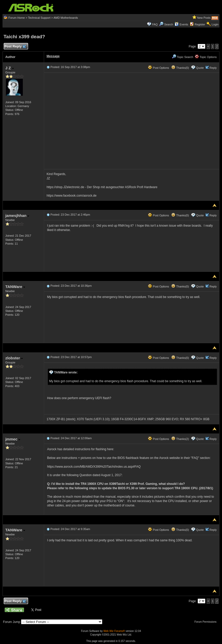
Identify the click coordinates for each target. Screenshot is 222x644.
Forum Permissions (207, 622)
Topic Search (183, 57)
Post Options (158, 68)
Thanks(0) (180, 68)
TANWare (15, 287)
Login (215, 24)
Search (169, 24)
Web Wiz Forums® (114, 631)
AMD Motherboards (66, 18)
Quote (200, 68)
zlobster (14, 358)
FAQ (155, 24)
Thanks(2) (180, 439)
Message (53, 56)
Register (200, 24)
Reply (213, 68)
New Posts (204, 18)
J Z (10, 68)
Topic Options (206, 57)
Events (181, 24)
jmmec (13, 439)
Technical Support (39, 18)
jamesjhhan (17, 215)
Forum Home (17, 18)
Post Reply (15, 47)
